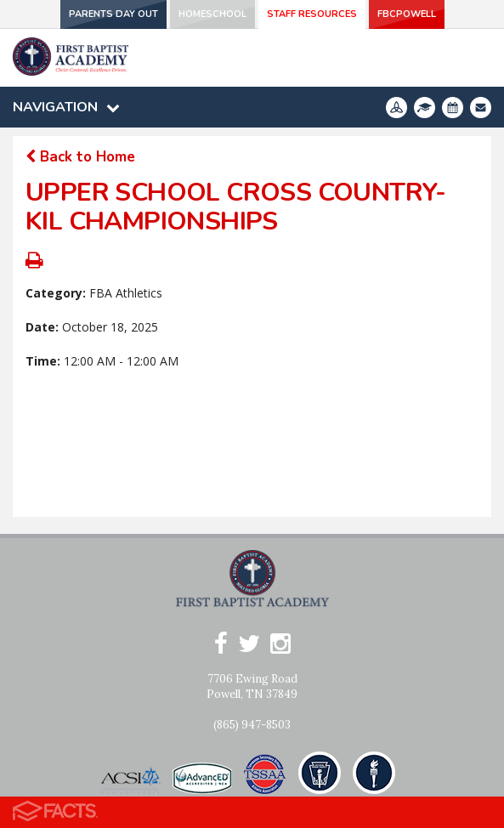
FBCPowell (407, 14)
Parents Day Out (113, 14)
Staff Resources (312, 14)
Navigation (66, 107)
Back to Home (80, 157)
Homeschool (212, 14)
